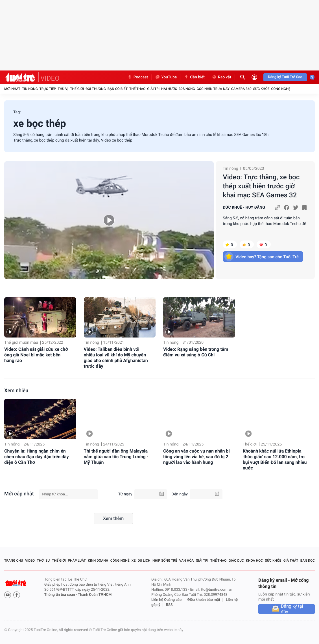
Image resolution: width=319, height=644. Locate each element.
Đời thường (96, 89)
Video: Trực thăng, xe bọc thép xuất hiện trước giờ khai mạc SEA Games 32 (261, 186)
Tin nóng (30, 89)
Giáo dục (236, 561)
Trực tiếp (48, 89)
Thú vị (63, 89)
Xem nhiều (16, 391)
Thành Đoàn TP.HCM (95, 595)
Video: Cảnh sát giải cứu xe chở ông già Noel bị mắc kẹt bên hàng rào (36, 355)
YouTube (166, 77)
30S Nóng (187, 89)
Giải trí (153, 89)
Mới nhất (12, 89)
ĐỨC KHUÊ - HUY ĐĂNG (244, 208)
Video (30, 561)
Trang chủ (14, 561)
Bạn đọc (308, 561)
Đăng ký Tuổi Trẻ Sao (285, 77)
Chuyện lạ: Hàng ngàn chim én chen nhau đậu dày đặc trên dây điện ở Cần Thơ (37, 457)
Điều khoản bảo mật (204, 600)
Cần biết (194, 77)
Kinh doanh (98, 561)
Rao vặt (221, 77)
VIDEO (50, 78)
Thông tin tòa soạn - (61, 595)
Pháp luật (77, 561)
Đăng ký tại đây (292, 609)
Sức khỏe (261, 89)
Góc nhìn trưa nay (213, 89)
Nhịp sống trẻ (165, 561)
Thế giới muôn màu (21, 343)
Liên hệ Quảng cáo (167, 600)
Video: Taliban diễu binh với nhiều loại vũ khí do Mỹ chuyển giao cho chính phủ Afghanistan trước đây (116, 358)
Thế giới (77, 89)
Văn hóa (187, 561)
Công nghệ (281, 89)
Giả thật (291, 561)
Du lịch (144, 561)
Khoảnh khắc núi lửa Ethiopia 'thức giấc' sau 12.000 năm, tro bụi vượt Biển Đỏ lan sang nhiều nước (275, 459)
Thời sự (43, 561)
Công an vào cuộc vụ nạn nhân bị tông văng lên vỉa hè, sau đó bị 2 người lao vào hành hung (196, 457)
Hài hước (169, 89)
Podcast (138, 77)
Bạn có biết (118, 89)
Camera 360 (241, 89)
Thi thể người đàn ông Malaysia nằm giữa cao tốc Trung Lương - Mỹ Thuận (116, 457)
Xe (134, 561)
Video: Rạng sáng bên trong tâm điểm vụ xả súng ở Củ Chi (196, 352)
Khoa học (254, 561)
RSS (169, 605)
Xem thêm (113, 518)
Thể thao (137, 89)
